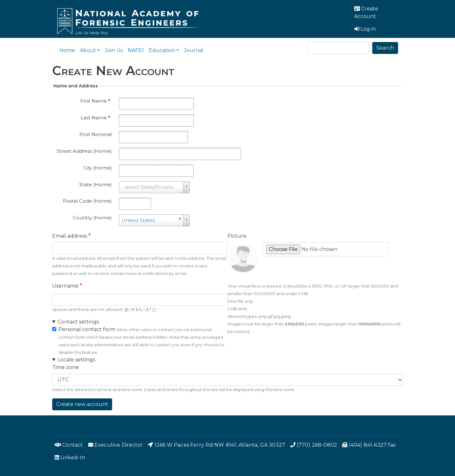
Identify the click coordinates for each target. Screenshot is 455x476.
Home (67, 50)
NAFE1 (136, 50)
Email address (70, 236)
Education (162, 50)
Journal (194, 50)
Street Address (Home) (84, 151)
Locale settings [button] (76, 360)
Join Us (114, 50)
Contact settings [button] (78, 322)
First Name (95, 101)
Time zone (65, 367)
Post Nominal (96, 134)
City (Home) (98, 168)
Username (65, 286)
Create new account (82, 404)
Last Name (95, 118)
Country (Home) (92, 218)
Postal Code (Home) (87, 201)
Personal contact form (87, 329)
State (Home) (96, 184)
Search (385, 48)
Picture (237, 236)
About (88, 50)
